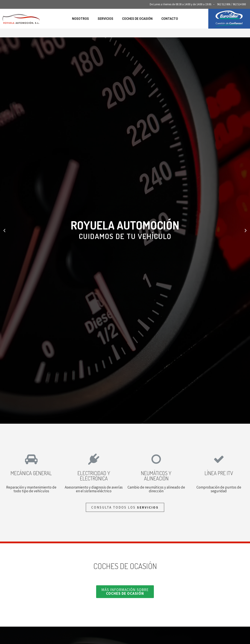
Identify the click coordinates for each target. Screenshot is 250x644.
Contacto (170, 19)
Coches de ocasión (137, 19)
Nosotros (80, 19)
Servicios (105, 19)
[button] (121, 420)
